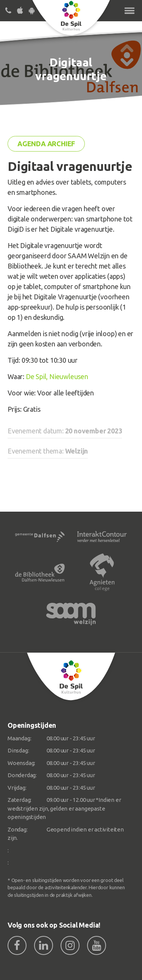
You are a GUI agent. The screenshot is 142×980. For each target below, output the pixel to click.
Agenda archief (46, 144)
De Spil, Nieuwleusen (57, 376)
